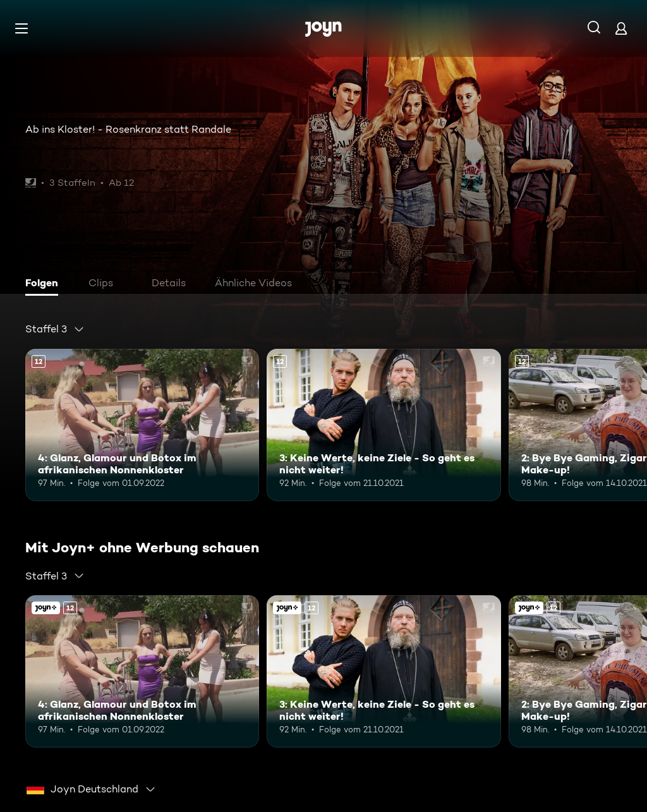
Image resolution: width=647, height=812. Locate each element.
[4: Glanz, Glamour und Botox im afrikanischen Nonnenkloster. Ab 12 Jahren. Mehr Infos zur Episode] (142, 425)
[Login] (621, 28)
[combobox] (55, 329)
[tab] (45, 284)
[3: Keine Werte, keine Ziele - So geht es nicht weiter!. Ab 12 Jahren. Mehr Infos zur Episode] (384, 425)
